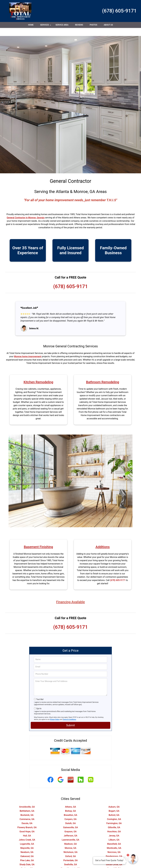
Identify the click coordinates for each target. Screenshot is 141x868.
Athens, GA (70, 799)
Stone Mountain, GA (70, 861)
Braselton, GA (70, 807)
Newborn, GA (27, 844)
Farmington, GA (114, 815)
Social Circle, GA (114, 856)
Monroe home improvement (28, 348)
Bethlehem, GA (27, 803)
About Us (108, 25)
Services (46, 26)
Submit (70, 717)
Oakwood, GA (27, 848)
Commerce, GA (27, 811)
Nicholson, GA (70, 844)
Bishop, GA (70, 803)
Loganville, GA (27, 836)
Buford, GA (114, 807)
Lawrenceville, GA (71, 832)
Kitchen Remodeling (38, 374)
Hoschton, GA (114, 823)
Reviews (79, 25)
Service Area (62, 25)
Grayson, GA (70, 823)
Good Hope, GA (27, 823)
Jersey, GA (114, 828)
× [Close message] (124, 858)
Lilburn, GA (114, 832)
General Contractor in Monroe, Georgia (26, 210)
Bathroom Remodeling (103, 374)
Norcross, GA (114, 844)
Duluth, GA (70, 815)
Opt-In (39, 700)
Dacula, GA (27, 815)
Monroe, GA (70, 840)
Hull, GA (27, 828)
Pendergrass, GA (114, 848)
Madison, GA (70, 836)
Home (31, 25)
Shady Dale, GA (27, 856)
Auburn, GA (114, 799)
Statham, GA (27, 861)
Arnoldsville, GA (27, 799)
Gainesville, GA (70, 819)
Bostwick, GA (27, 807)
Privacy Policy (55, 711)
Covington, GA (114, 811)
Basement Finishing (38, 539)
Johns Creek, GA (27, 832)
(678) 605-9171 (119, 11)
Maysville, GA (27, 840)
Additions (103, 539)
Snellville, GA (70, 856)
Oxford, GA (70, 848)
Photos (93, 25)
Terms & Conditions (69, 711)
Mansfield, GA (114, 836)
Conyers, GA (70, 811)
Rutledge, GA (114, 852)
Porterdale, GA (70, 852)
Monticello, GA (114, 840)
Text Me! (40, 691)
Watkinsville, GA (70, 865)
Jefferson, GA (70, 828)
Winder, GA (114, 865)
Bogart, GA (114, 803)
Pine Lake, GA (27, 852)
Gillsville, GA (114, 819)
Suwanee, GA (27, 865)
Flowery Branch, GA (27, 819)
